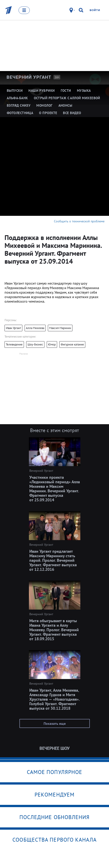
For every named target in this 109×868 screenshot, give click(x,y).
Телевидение (14, 344)
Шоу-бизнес (35, 344)
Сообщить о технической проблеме (79, 221)
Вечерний (29, 77)
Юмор (52, 344)
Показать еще (55, 723)
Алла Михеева (35, 328)
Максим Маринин (60, 328)
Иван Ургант (13, 328)
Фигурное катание (72, 344)
